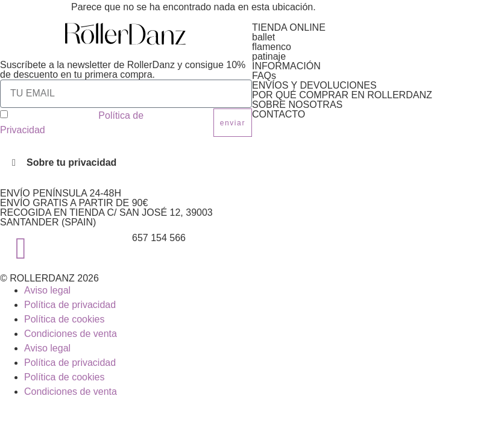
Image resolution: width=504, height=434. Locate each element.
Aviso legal (47, 290)
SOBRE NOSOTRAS (297, 105)
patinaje (269, 56)
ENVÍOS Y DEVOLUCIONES (314, 85)
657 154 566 (159, 238)
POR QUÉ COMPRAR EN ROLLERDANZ (342, 95)
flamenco (272, 47)
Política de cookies (64, 319)
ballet (263, 37)
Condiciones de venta (71, 334)
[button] (126, 163)
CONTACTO (279, 114)
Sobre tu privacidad (71, 162)
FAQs (264, 76)
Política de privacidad (70, 305)
